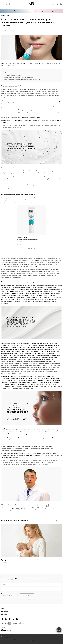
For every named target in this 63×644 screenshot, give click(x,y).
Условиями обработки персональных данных (21, 595)
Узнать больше (55, 637)
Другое (12, 31)
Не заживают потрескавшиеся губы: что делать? (19, 77)
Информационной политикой (27, 593)
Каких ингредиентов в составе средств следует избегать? (22, 79)
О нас (3, 608)
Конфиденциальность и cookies (9, 634)
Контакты (4, 615)
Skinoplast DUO (22, 237)
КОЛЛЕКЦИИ (4, 611)
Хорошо (32, 641)
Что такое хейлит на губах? (13, 75)
